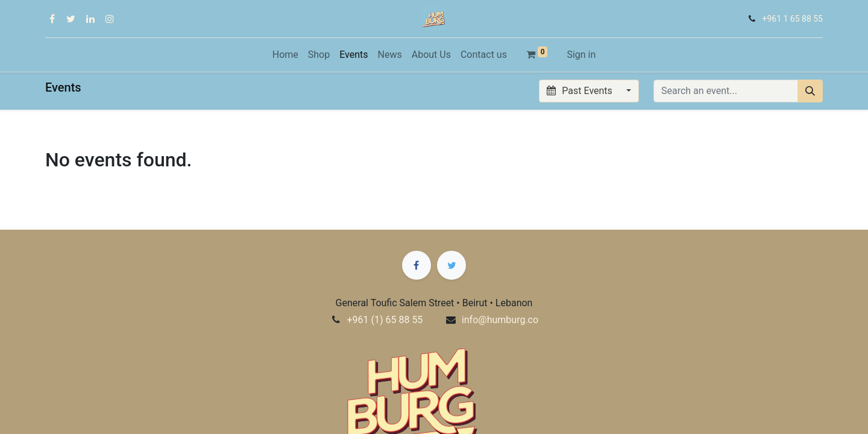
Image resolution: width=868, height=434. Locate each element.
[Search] (810, 91)
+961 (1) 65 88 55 (385, 320)
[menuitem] (285, 55)
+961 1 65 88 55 (792, 19)
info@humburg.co (500, 320)
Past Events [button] (581, 91)
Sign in (581, 55)
